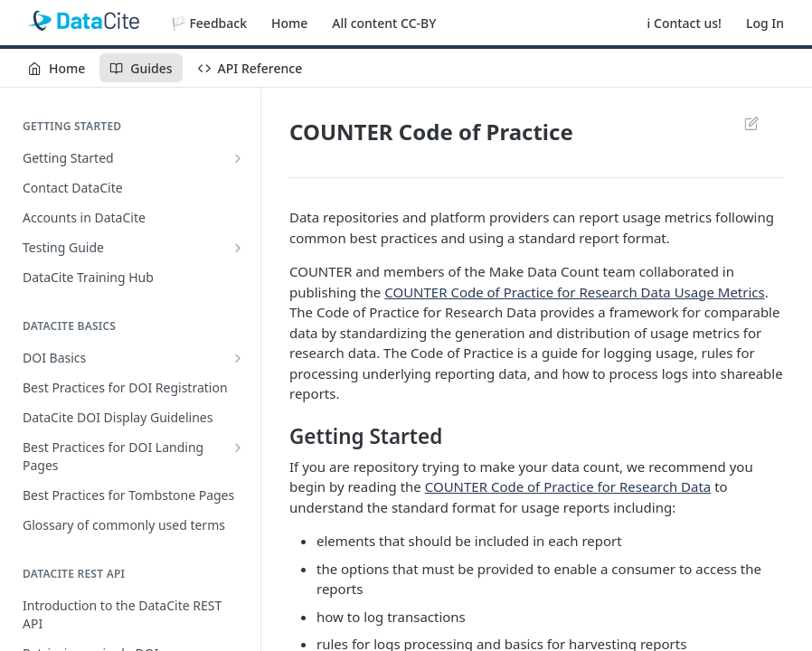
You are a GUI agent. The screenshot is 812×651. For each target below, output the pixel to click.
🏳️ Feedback (209, 23)
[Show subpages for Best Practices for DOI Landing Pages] (238, 448)
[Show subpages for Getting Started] (238, 158)
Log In (765, 23)
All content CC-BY (384, 23)
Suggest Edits (751, 123)
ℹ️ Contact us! (685, 23)
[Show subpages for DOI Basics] (238, 358)
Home (289, 23)
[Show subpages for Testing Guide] (238, 248)
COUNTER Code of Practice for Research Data (568, 486)
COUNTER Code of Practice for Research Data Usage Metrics (575, 292)
